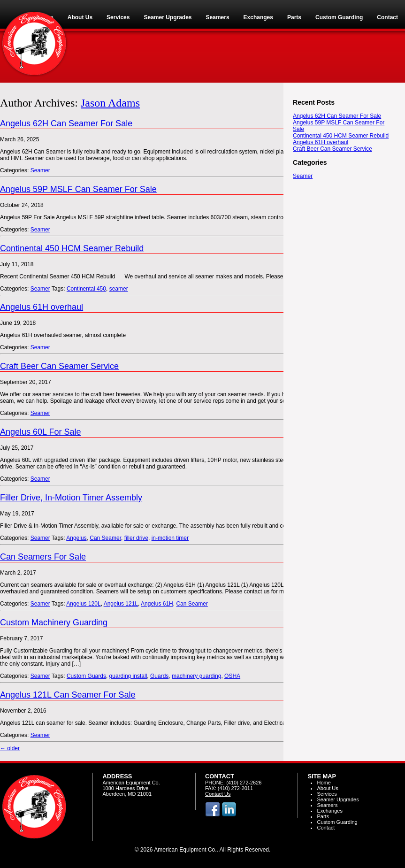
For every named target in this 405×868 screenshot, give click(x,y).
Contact (326, 828)
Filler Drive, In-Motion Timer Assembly (71, 498)
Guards (159, 676)
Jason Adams (110, 103)
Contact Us (218, 794)
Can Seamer (105, 538)
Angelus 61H (157, 604)
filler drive (136, 538)
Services (327, 794)
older (10, 748)
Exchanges (329, 811)
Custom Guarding (337, 822)
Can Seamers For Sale (43, 557)
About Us (327, 788)
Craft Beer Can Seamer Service (59, 366)
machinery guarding (196, 676)
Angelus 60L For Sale (40, 432)
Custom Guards (86, 676)
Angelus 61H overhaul (42, 307)
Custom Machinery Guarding (54, 622)
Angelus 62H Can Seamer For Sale (66, 123)
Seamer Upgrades (338, 799)
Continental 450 (86, 289)
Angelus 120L (83, 604)
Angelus (76, 538)
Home (324, 783)
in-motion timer (170, 538)
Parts (323, 816)
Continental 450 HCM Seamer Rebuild (72, 248)
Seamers (327, 805)
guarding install (128, 676)
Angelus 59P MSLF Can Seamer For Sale (78, 189)
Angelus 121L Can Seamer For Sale (68, 695)
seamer (119, 289)
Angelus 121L (121, 604)
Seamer (40, 170)
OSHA (232, 676)
